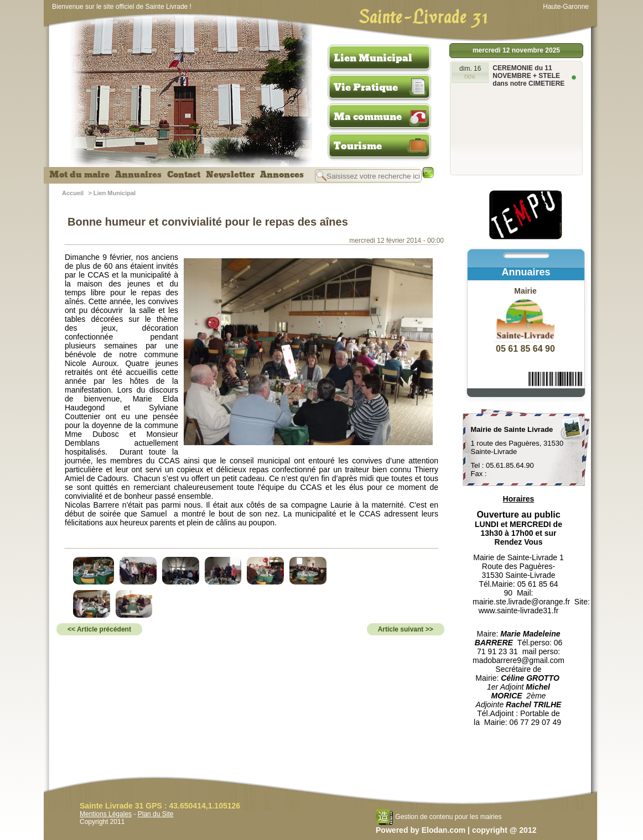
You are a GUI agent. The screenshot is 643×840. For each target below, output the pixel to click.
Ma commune (368, 117)
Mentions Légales (106, 814)
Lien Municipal (373, 58)
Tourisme (358, 146)
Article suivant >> (406, 629)
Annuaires (138, 175)
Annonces (282, 175)
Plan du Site (156, 814)
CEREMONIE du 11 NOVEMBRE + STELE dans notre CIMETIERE (528, 76)
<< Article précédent (99, 629)
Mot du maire (79, 175)
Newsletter (230, 175)
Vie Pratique (366, 87)
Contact (184, 175)
